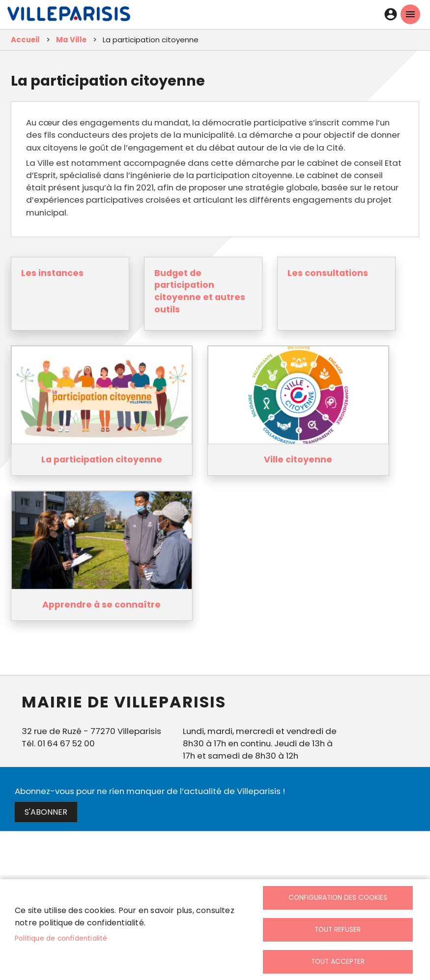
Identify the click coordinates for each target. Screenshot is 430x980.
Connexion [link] (391, 14)
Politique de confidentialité (61, 938)
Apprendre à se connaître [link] (101, 605)
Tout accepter (338, 962)
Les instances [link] (52, 273)
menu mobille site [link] (410, 14)
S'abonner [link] (46, 812)
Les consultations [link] (328, 273)
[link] (69, 16)
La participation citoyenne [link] (102, 460)
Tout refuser (338, 930)
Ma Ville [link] (71, 40)
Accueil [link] (25, 40)
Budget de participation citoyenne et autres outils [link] (200, 291)
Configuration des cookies (338, 898)
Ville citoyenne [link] (298, 460)
